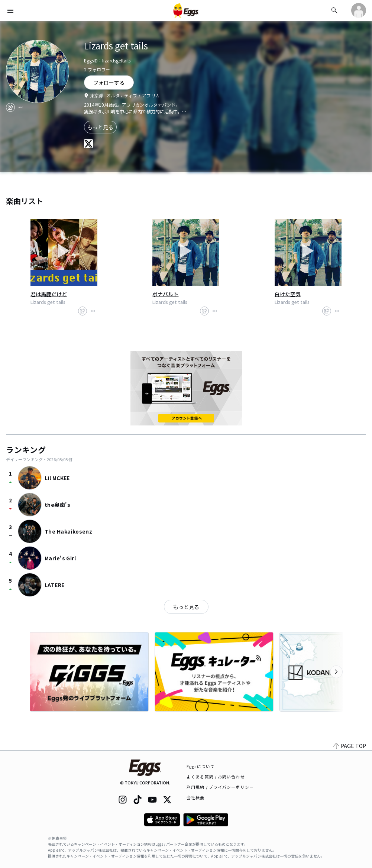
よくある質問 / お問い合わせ (216, 777)
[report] (21, 107)
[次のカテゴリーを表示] (336, 672)
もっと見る (100, 127)
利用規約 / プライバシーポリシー (220, 787)
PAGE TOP (350, 746)
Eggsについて (201, 766)
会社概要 (195, 797)
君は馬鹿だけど (49, 294)
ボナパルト (165, 294)
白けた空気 (288, 294)
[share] (10, 107)
